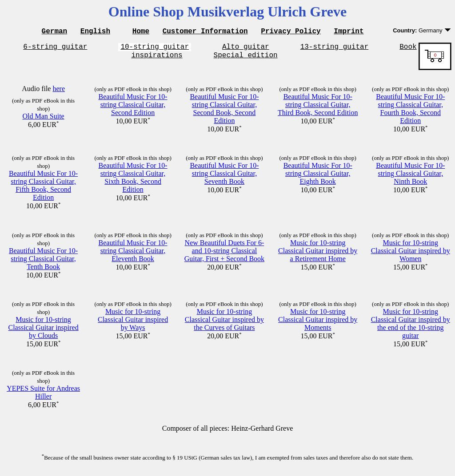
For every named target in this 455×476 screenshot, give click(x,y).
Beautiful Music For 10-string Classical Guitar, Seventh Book (224, 177)
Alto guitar (246, 49)
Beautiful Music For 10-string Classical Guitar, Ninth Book (410, 177)
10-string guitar (155, 49)
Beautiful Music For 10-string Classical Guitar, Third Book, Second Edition (318, 109)
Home (141, 32)
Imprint (349, 32)
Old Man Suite (43, 120)
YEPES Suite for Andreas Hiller (43, 396)
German (55, 32)
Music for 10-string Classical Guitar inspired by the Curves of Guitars (224, 323)
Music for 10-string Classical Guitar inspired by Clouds (43, 331)
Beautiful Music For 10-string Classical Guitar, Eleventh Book (133, 255)
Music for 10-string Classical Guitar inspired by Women (411, 255)
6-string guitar (55, 49)
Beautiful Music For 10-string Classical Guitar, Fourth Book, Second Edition (410, 113)
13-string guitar (335, 49)
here (59, 93)
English (95, 32)
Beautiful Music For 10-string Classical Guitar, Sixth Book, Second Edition (133, 181)
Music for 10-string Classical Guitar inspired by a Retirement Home (318, 255)
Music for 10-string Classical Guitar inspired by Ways (133, 323)
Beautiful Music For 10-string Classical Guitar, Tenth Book (43, 263)
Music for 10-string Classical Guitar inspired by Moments (318, 323)
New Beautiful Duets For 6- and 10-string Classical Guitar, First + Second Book (224, 255)
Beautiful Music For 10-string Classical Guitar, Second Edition (133, 109)
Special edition (246, 59)
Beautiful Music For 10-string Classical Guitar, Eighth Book (318, 177)
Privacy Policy (291, 32)
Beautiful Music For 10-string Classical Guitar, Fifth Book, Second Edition (43, 189)
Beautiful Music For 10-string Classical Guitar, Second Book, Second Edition (224, 113)
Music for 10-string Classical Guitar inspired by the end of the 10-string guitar (411, 327)
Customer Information (205, 32)
